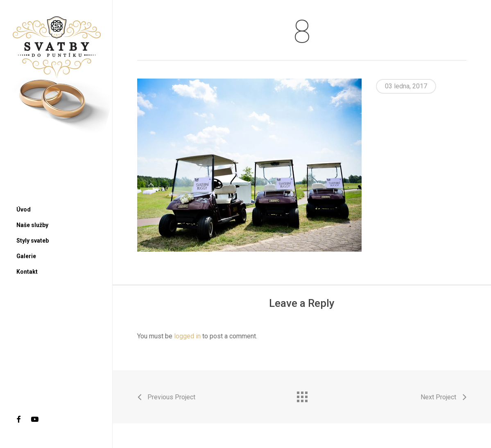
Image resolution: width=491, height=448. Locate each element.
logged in (187, 336)
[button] (475, 4)
